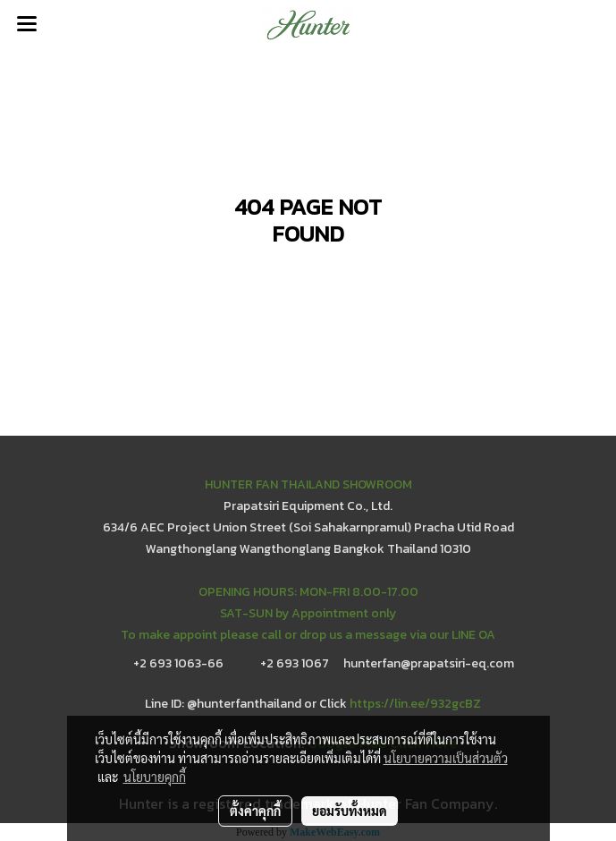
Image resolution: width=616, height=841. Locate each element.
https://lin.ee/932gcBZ (415, 704)
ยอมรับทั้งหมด (350, 811)
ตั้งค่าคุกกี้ (255, 811)
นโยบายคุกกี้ (155, 777)
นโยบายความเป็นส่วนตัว (446, 758)
